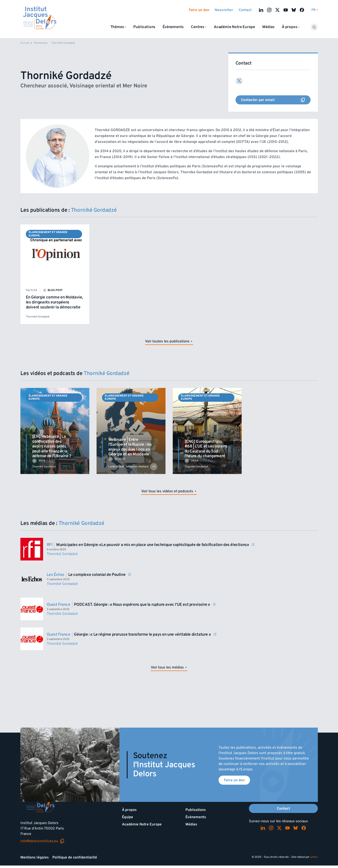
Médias (268, 27)
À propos (129, 810)
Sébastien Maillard (137, 467)
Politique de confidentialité (75, 857)
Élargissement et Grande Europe (48, 234)
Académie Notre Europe (234, 27)
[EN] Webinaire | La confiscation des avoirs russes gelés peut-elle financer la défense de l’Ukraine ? (52, 446)
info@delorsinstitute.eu (42, 841)
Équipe (128, 817)
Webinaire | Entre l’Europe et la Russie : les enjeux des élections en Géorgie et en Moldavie (130, 447)
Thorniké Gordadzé (38, 317)
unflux (314, 857)
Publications (144, 27)
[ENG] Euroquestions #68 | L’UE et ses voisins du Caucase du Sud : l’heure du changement (206, 449)
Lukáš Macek (116, 467)
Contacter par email (276, 100)
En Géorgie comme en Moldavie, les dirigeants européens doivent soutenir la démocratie (54, 302)
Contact (245, 10)
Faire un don (199, 10)
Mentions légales (35, 857)
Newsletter (224, 10)
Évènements (173, 27)
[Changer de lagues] (315, 10)
